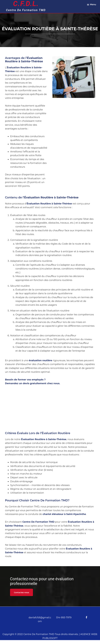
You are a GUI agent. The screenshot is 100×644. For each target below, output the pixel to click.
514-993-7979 (64, 618)
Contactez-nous (21, 592)
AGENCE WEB (89, 634)
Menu (93, 4)
